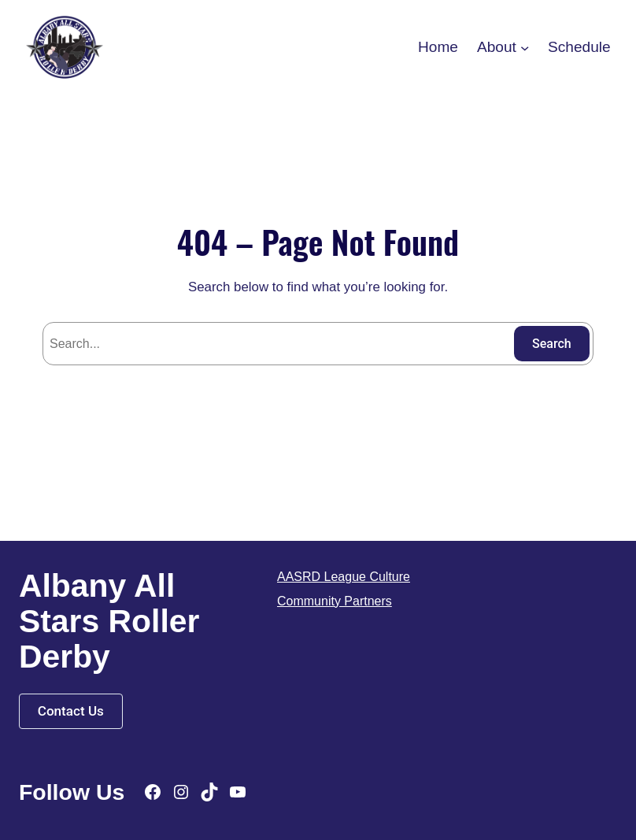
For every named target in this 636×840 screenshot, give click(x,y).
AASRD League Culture (344, 577)
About (497, 47)
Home (438, 47)
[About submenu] (525, 47)
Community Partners (335, 601)
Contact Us (71, 711)
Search (552, 344)
